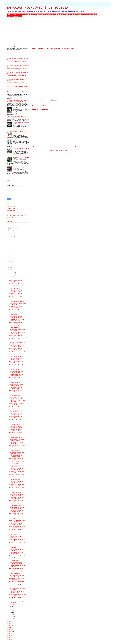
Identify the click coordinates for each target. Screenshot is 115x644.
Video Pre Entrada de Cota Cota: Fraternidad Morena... (17, 417)
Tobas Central (10, 217)
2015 (10, 625)
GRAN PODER (61, 14)
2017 (10, 621)
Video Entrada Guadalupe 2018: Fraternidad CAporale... (17, 505)
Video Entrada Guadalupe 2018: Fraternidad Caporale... (17, 469)
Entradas (10, 228)
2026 (10, 255)
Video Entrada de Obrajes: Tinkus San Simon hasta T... (17, 330)
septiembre (12, 279)
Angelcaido (9, 221)
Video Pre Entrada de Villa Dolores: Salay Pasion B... (17, 589)
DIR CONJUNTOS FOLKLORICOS (89, 14)
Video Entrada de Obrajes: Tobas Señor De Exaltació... (17, 327)
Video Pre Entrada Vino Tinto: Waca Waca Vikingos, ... (18, 534)
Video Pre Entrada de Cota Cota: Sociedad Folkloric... (17, 365)
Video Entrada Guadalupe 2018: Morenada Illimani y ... (17, 514)
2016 (10, 623)
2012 (10, 631)
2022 (10, 263)
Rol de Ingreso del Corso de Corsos (14, 16)
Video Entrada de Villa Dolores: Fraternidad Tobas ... (17, 404)
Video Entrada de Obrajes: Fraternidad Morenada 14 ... (16, 284)
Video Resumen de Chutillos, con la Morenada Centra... (18, 602)
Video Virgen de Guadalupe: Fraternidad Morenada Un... (16, 391)
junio (11, 609)
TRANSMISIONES (40, 14)
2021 (10, 265)
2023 (10, 261)
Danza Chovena (17, 108)
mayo (11, 611)
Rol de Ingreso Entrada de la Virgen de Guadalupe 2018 (18, 521)
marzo (11, 615)
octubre (11, 277)
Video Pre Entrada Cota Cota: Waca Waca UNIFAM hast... (18, 369)
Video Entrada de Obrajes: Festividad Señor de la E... (16, 407)
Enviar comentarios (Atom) (61, 150)
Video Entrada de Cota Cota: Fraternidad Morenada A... (16, 281)
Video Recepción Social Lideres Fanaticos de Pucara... (17, 320)
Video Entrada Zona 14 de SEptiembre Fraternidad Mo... (17, 424)
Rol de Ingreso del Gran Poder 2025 (15, 56)
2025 (10, 257)
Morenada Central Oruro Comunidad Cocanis (17, 215)
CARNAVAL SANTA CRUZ (50, 14)
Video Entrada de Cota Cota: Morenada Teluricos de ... (16, 297)
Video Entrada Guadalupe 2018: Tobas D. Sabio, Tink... (17, 485)
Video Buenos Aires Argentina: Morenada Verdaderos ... (16, 385)
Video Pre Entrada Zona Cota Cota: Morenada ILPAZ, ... (17, 382)
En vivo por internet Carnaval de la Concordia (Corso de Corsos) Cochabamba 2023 (17, 62)
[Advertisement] (51, 30)
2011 (10, 633)
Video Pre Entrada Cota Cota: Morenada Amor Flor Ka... (16, 378)
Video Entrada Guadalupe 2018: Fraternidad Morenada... (17, 508)
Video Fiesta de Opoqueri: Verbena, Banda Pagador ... (18, 314)
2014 (10, 627)
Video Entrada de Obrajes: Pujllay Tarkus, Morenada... (17, 333)
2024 (10, 259)
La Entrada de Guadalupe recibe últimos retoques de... (17, 582)
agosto (11, 605)
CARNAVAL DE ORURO (30, 14)
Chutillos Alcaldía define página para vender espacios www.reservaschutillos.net (17, 101)
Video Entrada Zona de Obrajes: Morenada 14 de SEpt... (17, 592)
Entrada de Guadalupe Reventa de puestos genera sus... (17, 556)
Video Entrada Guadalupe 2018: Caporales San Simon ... (17, 466)
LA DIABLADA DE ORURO (13, 206)
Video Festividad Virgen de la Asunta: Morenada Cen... (16, 411)
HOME (9, 14)
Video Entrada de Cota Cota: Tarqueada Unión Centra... (16, 323)
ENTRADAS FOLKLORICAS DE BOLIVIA (38, 8)
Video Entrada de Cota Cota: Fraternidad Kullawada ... (16, 291)
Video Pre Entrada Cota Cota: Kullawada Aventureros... (16, 372)
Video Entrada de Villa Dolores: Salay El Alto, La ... (17, 443)
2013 (10, 629)
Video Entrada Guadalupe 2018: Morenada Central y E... (17, 488)
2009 (10, 637)
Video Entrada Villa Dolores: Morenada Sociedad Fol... (16, 437)
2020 (10, 267)
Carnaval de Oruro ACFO (13, 208)
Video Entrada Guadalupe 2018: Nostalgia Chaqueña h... (17, 492)
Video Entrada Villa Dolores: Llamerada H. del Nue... (16, 310)
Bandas (14, 14)
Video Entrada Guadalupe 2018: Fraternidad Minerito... (17, 482)
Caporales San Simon (12, 213)
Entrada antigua (79, 147)
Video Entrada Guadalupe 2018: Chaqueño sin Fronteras (17, 459)
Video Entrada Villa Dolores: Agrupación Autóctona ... (16, 294)
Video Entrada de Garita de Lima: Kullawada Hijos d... (17, 388)
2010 (10, 635)
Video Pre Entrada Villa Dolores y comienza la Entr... (17, 446)
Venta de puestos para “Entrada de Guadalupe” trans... (17, 560)
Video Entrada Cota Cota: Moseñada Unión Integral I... (18, 304)
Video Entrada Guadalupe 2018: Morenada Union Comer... (17, 498)
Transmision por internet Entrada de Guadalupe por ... (18, 518)
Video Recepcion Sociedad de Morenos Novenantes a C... (16, 398)
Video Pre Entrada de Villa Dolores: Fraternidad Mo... (17, 540)
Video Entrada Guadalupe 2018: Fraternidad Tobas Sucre (17, 501)
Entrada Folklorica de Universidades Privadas (17, 116)
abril (11, 613)
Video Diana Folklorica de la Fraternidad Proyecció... (16, 456)
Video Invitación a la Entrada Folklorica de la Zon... (16, 537)
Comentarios (11, 231)
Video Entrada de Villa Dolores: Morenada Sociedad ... (17, 440)
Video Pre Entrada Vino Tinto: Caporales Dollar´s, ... (16, 553)
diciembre (12, 273)
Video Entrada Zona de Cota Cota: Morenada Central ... (17, 420)
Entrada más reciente (38, 147)
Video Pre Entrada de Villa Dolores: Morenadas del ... (17, 566)
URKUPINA (68, 14)
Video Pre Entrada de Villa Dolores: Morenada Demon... (17, 530)
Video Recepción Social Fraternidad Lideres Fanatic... (18, 352)
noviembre (12, 275)
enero (11, 619)
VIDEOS (79, 14)
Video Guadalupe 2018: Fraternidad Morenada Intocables (18, 450)
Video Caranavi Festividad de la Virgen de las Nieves (17, 453)
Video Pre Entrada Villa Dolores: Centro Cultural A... (17, 547)
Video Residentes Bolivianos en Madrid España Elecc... (17, 430)
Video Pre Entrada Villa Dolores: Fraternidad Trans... (17, 576)
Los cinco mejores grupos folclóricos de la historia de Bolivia (21, 123)
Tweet (34, 73)
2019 (10, 269)
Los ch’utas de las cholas (19, 140)
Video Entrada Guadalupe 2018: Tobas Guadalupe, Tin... (17, 463)
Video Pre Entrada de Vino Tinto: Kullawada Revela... (17, 569)
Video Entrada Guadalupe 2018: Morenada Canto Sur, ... (17, 479)
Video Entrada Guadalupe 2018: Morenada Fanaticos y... (17, 472)
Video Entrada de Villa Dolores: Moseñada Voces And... (17, 307)
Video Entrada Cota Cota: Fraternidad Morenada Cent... (17, 301)
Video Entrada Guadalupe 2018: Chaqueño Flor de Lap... (17, 475)
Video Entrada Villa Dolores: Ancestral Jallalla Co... (16, 339)
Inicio (59, 147)
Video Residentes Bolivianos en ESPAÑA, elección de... (17, 359)
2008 (10, 639)
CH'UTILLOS (21, 14)
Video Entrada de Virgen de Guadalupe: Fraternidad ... (16, 524)
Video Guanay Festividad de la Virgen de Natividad (16, 433)
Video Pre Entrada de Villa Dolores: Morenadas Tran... (17, 527)
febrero (11, 617)
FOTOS (74, 14)
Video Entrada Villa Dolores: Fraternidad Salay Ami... (16, 349)
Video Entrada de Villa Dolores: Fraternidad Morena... (17, 395)
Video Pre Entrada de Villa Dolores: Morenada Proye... (17, 598)
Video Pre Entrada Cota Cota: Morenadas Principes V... (16, 375)
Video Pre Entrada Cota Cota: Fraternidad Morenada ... (16, 356)
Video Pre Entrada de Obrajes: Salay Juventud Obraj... (18, 595)
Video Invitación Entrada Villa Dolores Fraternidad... (16, 573)
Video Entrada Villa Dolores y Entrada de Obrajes (16, 336)
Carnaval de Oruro (11, 211)
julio (11, 607)
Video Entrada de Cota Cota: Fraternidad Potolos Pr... (16, 317)
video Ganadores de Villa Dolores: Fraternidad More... (17, 362)
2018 (10, 271)
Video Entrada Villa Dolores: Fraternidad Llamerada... (16, 288)
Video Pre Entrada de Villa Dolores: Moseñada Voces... (17, 586)
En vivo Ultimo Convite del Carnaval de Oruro (17, 86)
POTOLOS (38, 102)
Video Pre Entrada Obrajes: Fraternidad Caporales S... (16, 563)
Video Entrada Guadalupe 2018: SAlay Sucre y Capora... (17, 495)
